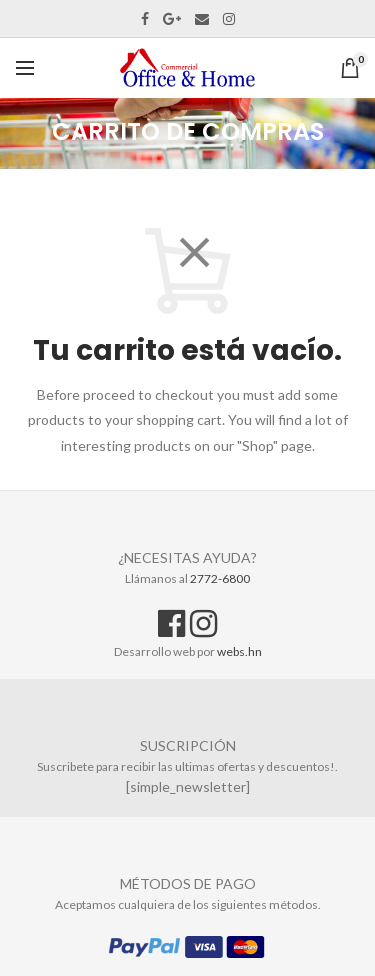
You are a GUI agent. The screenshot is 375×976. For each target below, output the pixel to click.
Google (172, 19)
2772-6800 (220, 578)
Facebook (145, 19)
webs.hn (239, 651)
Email (202, 19)
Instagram (229, 19)
